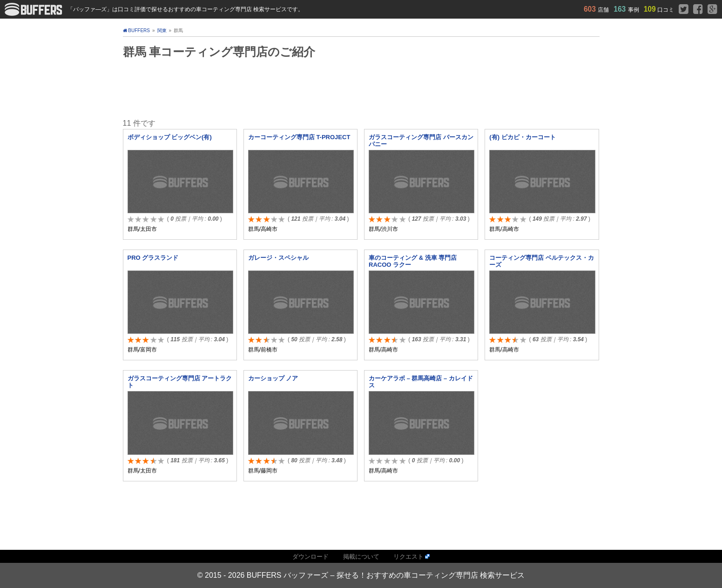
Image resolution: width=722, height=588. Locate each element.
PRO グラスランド (153, 258)
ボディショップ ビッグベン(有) (170, 137)
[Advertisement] (361, 88)
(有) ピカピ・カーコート (522, 137)
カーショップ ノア (273, 378)
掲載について (361, 557)
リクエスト (408, 557)
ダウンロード (310, 557)
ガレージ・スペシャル (278, 258)
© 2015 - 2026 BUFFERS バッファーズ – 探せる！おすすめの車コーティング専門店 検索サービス (361, 575)
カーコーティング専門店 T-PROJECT (299, 137)
